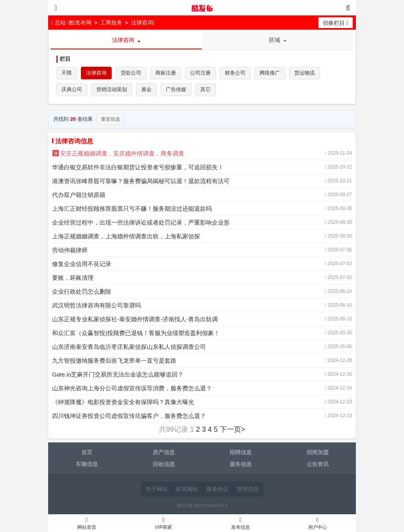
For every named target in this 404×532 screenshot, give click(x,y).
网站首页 (87, 524)
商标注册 (166, 73)
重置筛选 (110, 119)
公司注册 (200, 73)
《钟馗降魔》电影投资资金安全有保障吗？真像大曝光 (123, 402)
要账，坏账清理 (73, 278)
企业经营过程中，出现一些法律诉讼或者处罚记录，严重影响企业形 (141, 222)
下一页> (233, 429)
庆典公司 (72, 89)
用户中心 (317, 524)
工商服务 (111, 22)
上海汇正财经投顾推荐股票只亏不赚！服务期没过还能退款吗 (132, 209)
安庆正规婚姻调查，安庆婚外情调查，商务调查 (122, 153)
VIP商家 (164, 524)
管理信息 (248, 489)
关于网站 (157, 489)
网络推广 (270, 73)
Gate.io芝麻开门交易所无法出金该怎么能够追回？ (118, 374)
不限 (67, 73)
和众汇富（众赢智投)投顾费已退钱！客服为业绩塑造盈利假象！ (136, 333)
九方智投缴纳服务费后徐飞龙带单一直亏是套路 (114, 361)
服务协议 (217, 489)
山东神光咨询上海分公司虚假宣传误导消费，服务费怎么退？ (132, 388)
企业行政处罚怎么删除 (82, 291)
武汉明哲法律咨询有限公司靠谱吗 (96, 305)
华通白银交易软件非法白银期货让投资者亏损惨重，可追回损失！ (138, 167)
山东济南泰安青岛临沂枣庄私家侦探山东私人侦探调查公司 (129, 347)
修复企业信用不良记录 (82, 264)
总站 (59, 22)
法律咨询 (142, 22)
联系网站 (187, 489)
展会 (146, 89)
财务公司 (235, 73)
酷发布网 (202, 8)
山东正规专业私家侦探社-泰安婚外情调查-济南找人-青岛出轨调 (135, 319)
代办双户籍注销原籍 (79, 195)
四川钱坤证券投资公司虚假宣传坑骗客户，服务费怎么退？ (129, 416)
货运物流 (305, 73)
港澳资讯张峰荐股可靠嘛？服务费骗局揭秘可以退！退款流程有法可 (141, 181)
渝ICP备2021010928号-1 (202, 505)
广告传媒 (176, 89)
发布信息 (240, 524)
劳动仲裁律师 (70, 250)
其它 (206, 89)
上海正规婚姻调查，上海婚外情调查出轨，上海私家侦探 (126, 236)
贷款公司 (131, 73)
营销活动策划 (112, 89)
